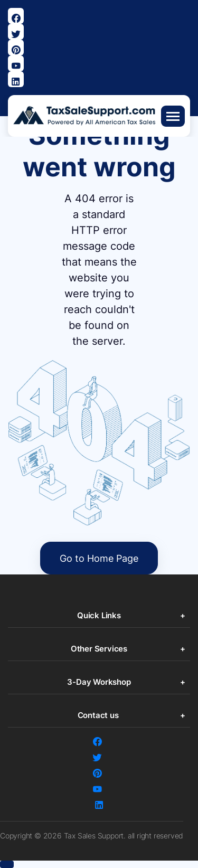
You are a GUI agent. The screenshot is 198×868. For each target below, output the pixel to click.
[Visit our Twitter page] (16, 32)
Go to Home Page (99, 558)
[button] (7, 864)
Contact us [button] (99, 715)
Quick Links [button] (99, 615)
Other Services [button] (99, 649)
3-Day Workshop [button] (99, 682)
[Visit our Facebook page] (16, 16)
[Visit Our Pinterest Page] (16, 48)
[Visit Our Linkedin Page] (16, 79)
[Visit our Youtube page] (16, 63)
